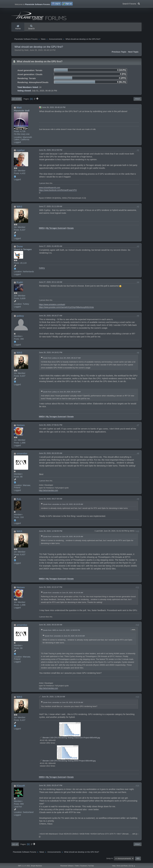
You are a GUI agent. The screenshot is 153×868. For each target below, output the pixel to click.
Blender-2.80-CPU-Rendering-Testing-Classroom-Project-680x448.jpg (70, 739)
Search (31, 27)
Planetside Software (67, 866)
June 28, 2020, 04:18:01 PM (51, 354)
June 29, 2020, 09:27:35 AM (50, 500)
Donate (70, 230)
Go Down (17, 101)
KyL (19, 501)
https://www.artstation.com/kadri (52, 306)
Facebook (84, 866)
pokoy (20, 317)
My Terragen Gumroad (56, 230)
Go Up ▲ (132, 866)
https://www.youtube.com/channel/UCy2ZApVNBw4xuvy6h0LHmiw (66, 309)
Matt (19, 109)
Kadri (20, 284)
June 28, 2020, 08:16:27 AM (50, 317)
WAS (19, 208)
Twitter (77, 866)
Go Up (15, 846)
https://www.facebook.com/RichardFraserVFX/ (58, 192)
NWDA (42, 230)
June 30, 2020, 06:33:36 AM (50, 626)
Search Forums (131, 3)
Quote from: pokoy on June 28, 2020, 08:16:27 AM (62, 360)
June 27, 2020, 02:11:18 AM (50, 284)
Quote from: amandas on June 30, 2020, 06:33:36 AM (63, 704)
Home (18, 27)
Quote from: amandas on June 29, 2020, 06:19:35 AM (63, 506)
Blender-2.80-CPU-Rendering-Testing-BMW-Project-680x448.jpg (68, 762)
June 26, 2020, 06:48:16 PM (54, 109)
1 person (42, 185)
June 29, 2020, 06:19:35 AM (50, 455)
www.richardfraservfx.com (49, 189)
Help (114, 866)
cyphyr (21, 152)
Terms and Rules (122, 866)
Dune (20, 248)
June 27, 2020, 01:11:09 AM (50, 208)
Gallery (42, 269)
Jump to (110, 860)
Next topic (133, 53)
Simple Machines (36, 866)
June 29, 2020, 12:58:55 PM (51, 533)
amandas (22, 455)
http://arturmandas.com (48, 492)
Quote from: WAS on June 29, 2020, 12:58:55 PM (61, 632)
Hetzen (21, 427)
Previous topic (119, 53)
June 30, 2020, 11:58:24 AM (53, 698)
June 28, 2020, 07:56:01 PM (51, 427)
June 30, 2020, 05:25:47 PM (51, 787)
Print (137, 101)
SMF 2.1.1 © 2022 (24, 866)
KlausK (21, 787)
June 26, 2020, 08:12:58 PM (51, 152)
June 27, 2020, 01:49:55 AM (50, 248)
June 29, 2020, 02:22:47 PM (51, 589)
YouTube (91, 866)
